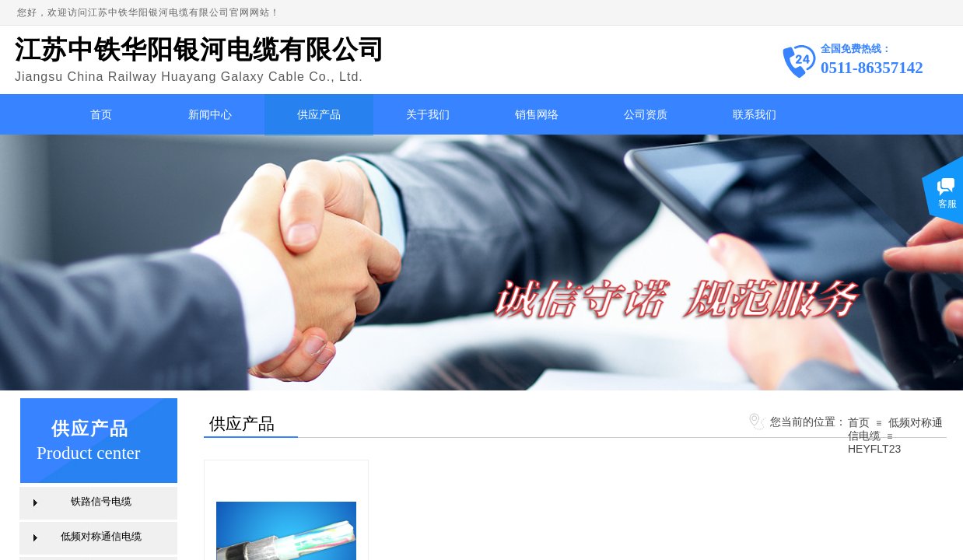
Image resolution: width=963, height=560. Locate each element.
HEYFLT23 (874, 449)
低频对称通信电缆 (101, 536)
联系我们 (755, 115)
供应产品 (319, 115)
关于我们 (428, 115)
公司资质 (646, 115)
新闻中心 (210, 115)
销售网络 (537, 115)
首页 (101, 115)
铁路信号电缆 (101, 501)
